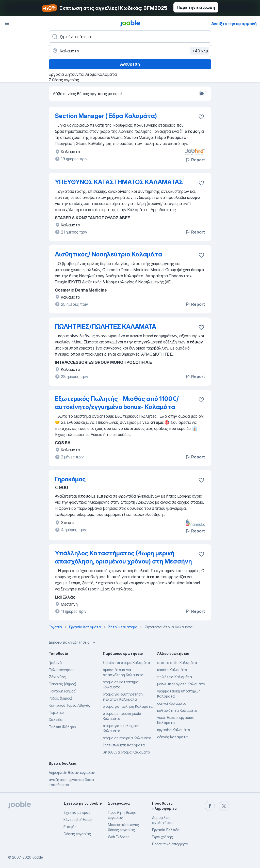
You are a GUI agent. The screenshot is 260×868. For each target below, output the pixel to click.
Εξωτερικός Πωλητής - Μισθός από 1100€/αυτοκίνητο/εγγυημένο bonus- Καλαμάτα (117, 403)
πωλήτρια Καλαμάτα (175, 677)
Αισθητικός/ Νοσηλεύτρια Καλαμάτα (109, 254)
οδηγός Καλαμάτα (172, 737)
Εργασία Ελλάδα (166, 830)
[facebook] (210, 806)
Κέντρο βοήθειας (78, 820)
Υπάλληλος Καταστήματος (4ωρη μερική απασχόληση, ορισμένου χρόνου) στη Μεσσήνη (123, 557)
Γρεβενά (55, 663)
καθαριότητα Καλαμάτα (177, 710)
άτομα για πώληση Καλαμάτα (128, 706)
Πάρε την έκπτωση (196, 7)
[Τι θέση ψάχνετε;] (130, 37)
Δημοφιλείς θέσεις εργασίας (72, 772)
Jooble (38, 857)
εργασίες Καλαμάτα (174, 730)
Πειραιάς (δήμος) (62, 684)
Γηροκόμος (70, 479)
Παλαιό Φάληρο (62, 727)
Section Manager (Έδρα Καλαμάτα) (106, 116)
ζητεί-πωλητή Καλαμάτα (124, 745)
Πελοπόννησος (62, 670)
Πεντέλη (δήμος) (63, 691)
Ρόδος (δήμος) (60, 698)
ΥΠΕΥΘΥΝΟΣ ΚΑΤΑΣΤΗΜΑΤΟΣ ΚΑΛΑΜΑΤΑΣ (119, 182)
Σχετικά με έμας (77, 812)
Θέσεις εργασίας (77, 834)
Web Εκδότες (119, 837)
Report (195, 160)
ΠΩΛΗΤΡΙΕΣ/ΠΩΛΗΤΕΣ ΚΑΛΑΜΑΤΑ (105, 327)
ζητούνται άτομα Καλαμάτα (126, 663)
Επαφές (70, 827)
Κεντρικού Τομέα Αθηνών (70, 705)
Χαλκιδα (56, 720)
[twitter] (224, 806)
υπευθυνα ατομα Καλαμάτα (126, 752)
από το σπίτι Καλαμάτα (177, 663)
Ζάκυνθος (57, 677)
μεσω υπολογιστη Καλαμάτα (181, 684)
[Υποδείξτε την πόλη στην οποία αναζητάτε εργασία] (130, 51)
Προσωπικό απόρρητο (170, 844)
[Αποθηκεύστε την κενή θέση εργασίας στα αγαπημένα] (201, 117)
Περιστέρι (56, 712)
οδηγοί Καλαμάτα (172, 703)
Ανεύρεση (130, 64)
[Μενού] (7, 23)
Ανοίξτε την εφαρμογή (234, 24)
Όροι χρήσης (162, 837)
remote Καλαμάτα (172, 670)
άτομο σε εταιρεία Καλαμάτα (127, 738)
